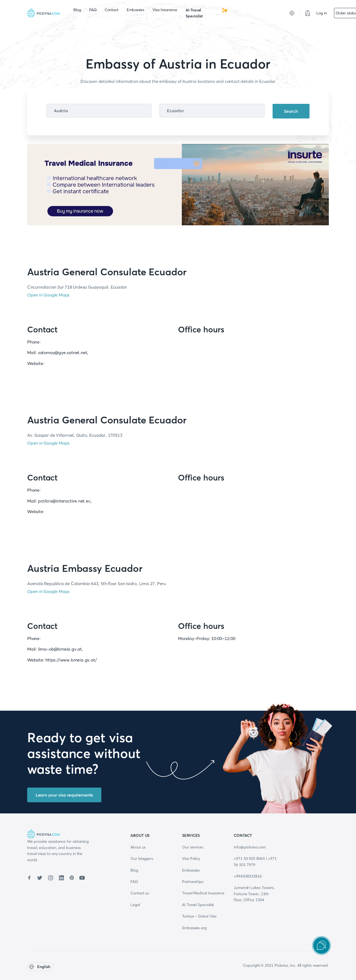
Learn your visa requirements (64, 795)
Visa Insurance (165, 10)
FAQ (93, 10)
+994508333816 (248, 876)
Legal (135, 905)
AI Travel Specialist (207, 13)
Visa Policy (191, 859)
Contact (111, 10)
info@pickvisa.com (250, 847)
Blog (77, 10)
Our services (193, 847)
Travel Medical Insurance (203, 893)
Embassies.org (194, 928)
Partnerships (193, 882)
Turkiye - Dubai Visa (199, 916)
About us (138, 847)
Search (291, 111)
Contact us (140, 893)
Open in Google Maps (48, 295)
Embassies (135, 10)
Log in (322, 13)
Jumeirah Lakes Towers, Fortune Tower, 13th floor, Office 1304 (254, 894)
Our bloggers (142, 859)
